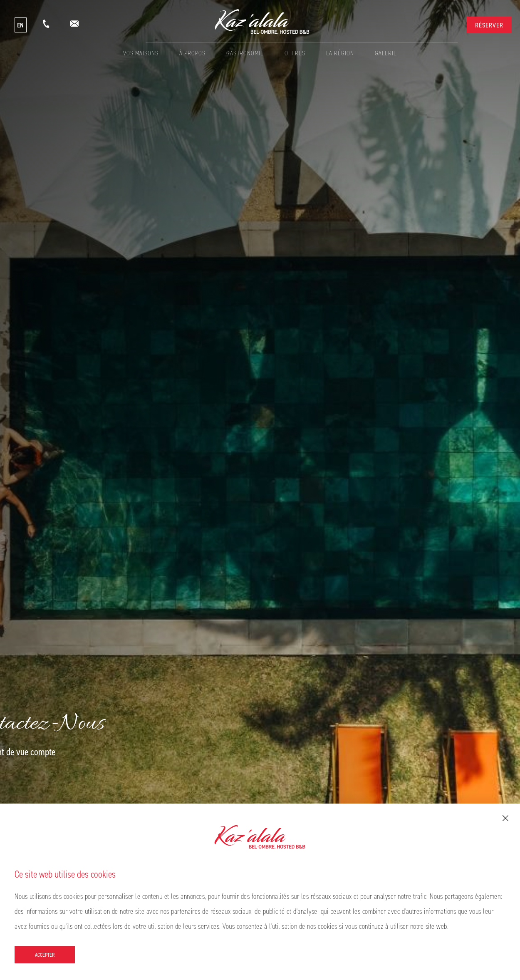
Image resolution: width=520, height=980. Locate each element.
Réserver (489, 25)
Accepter (45, 955)
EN (21, 25)
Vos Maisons (141, 53)
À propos (192, 53)
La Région (340, 53)
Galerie (386, 53)
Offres (295, 53)
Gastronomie (245, 53)
